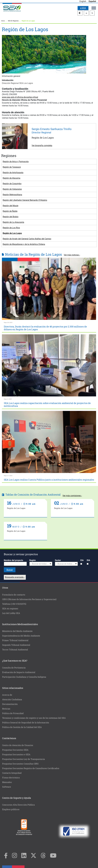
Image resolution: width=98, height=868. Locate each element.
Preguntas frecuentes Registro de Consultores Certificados (31, 768)
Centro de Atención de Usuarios (18, 745)
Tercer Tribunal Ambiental (15, 650)
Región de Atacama (11, 178)
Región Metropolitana (12, 195)
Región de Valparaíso (12, 189)
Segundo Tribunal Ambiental (16, 645)
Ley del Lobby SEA (11, 613)
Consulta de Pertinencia (14, 668)
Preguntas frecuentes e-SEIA (16, 754)
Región (33, 560)
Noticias (6, 709)
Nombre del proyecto (13, 560)
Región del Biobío (11, 217)
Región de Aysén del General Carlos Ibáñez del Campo (27, 239)
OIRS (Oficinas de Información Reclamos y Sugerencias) (29, 599)
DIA (88, 560)
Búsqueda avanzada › (15, 577)
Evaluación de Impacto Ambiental (19, 672)
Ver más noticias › (72, 255)
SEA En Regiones (13, 21)
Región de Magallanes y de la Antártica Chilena (24, 244)
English (83, 1)
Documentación (10, 704)
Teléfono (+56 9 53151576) (14, 604)
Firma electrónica (11, 778)
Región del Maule (10, 206)
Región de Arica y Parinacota (16, 162)
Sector (58, 560)
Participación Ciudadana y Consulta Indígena (24, 677)
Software (7, 787)
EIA (82, 560)
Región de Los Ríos (11, 228)
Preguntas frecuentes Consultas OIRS (20, 764)
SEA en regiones (10, 608)
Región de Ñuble (10, 211)
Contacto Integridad (12, 773)
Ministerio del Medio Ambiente (17, 631)
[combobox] (41, 564)
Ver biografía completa (42, 146)
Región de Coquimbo (12, 184)
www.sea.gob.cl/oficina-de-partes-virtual (20, 97)
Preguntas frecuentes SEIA (15, 750)
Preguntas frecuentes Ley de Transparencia (23, 759)
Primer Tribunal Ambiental (15, 640)
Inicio (3, 21)
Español (92, 1)
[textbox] (40, 564)
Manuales (7, 782)
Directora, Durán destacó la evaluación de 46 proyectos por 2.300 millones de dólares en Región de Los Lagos (45, 328)
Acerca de (7, 695)
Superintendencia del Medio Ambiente (21, 636)
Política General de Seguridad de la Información (26, 722)
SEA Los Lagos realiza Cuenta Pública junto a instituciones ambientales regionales (49, 480)
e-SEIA (83, 8)
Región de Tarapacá (12, 167)
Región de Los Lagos (12, 233)
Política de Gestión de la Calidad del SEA (22, 727)
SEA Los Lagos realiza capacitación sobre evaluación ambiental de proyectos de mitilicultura (47, 405)
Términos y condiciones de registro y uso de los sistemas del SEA (34, 718)
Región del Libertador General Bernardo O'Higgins (25, 200)
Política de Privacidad (13, 713)
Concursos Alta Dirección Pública (18, 805)
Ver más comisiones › (72, 496)
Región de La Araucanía (13, 222)
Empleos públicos (11, 809)
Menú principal (94, 8)
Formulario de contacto (14, 595)
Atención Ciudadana (12, 699)
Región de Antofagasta (13, 173)
